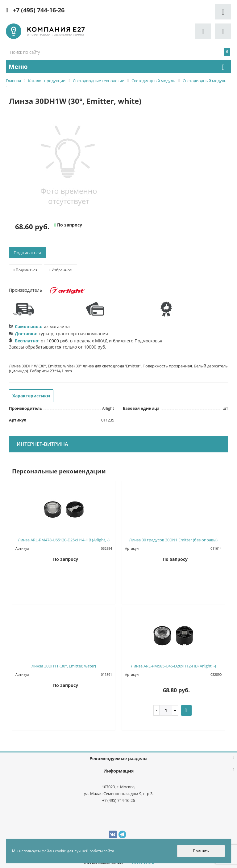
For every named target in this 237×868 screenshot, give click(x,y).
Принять (201, 851)
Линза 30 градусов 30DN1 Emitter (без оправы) (173, 540)
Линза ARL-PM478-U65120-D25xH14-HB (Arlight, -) (64, 540)
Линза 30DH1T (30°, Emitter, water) (64, 666)
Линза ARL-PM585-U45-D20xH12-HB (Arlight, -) (173, 666)
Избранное (60, 270)
